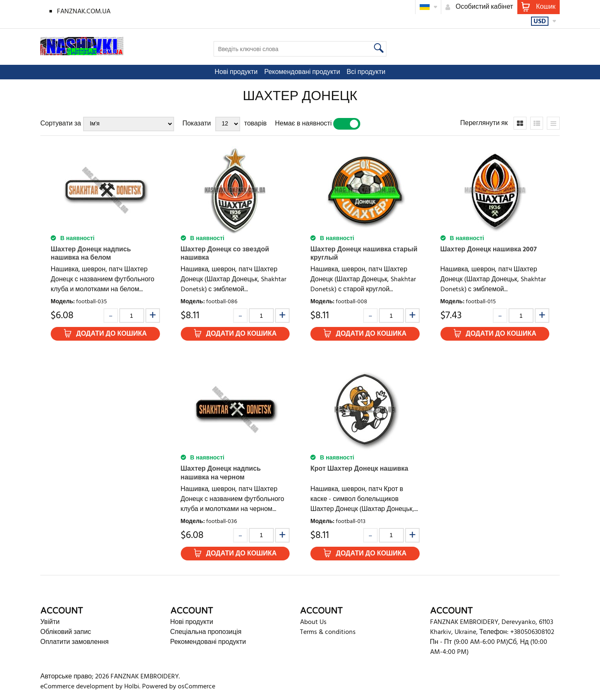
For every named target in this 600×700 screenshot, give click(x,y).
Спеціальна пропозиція (206, 632)
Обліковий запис (66, 632)
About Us (313, 622)
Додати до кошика (111, 334)
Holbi (132, 687)
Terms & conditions (328, 632)
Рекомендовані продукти (302, 72)
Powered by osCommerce (179, 687)
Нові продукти (236, 72)
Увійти (50, 622)
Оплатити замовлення (74, 642)
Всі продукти (366, 72)
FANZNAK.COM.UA (84, 12)
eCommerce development (77, 687)
